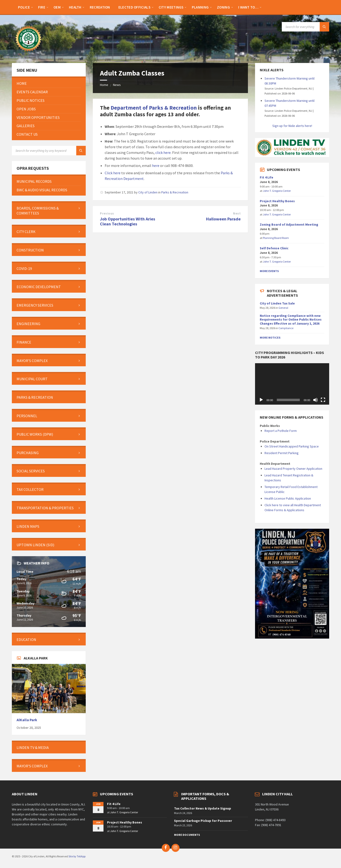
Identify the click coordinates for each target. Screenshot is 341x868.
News (117, 85)
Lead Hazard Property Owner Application (293, 469)
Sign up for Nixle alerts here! (292, 126)
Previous (107, 213)
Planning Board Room (276, 238)
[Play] (261, 400)
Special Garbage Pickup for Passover (203, 821)
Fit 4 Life (267, 177)
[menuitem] (24, 7)
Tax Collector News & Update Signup (203, 808)
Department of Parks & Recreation (154, 108)
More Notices (270, 338)
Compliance (286, 328)
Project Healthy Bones (277, 201)
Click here (113, 173)
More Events (269, 271)
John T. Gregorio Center (277, 191)
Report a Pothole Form (281, 431)
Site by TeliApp (77, 856)
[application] (292, 384)
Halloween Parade (223, 219)
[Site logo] (28, 54)
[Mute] (315, 400)
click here (163, 152)
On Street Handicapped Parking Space (292, 446)
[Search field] (305, 27)
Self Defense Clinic (274, 248)
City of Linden (148, 192)
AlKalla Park (27, 720)
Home (104, 85)
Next (237, 213)
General (283, 308)
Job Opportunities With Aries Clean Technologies (128, 221)
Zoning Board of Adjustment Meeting (289, 224)
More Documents (187, 835)
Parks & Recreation (175, 192)
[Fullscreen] (323, 400)
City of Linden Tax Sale (277, 303)
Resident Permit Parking (282, 453)
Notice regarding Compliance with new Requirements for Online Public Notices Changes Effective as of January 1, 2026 (291, 320)
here (156, 166)
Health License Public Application (288, 498)
